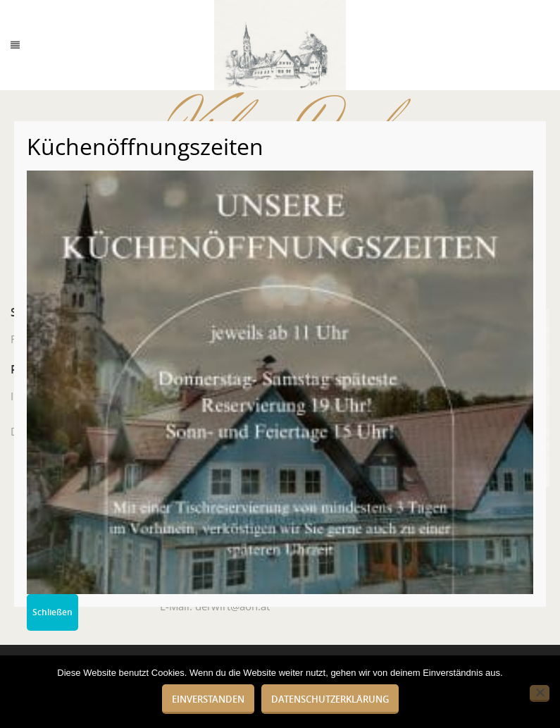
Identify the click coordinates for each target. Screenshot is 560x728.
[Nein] (540, 693)
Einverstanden (208, 699)
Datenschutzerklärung (330, 699)
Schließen (52, 612)
